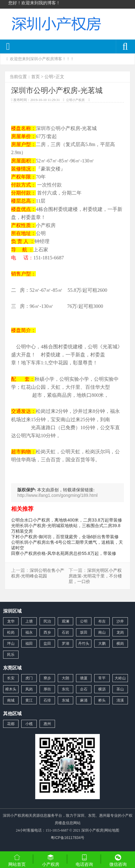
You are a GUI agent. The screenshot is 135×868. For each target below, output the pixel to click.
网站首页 (17, 860)
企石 (84, 689)
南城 (11, 700)
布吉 (102, 621)
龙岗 (120, 632)
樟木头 (11, 689)
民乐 (11, 655)
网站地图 (112, 830)
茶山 (120, 689)
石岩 (65, 632)
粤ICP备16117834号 (67, 838)
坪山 (11, 644)
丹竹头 (84, 644)
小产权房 (51, 860)
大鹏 (102, 644)
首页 (36, 77)
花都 (11, 724)
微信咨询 (118, 861)
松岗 (11, 632)
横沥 (102, 689)
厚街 (47, 689)
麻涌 (84, 700)
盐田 (47, 644)
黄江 (29, 700)
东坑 (65, 689)
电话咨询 (84, 860)
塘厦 (84, 678)
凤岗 (29, 689)
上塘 (29, 621)
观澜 (65, 621)
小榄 (29, 724)
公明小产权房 (75, 100)
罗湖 (65, 644)
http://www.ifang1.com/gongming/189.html (57, 495)
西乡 (47, 632)
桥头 (102, 700)
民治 (47, 621)
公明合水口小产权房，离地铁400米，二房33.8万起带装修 (67, 520)
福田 (29, 644)
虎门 (29, 678)
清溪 (120, 700)
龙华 (11, 621)
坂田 (84, 632)
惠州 (47, 724)
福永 (29, 632)
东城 (65, 700)
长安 (11, 678)
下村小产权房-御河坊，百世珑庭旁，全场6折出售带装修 (65, 537)
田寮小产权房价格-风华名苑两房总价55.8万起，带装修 (64, 553)
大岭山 (120, 678)
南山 (102, 632)
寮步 (47, 678)
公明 (49, 77)
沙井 (120, 621)
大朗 (65, 678)
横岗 (120, 644)
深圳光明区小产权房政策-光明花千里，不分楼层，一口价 (95, 576)
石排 (47, 700)
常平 (102, 678)
